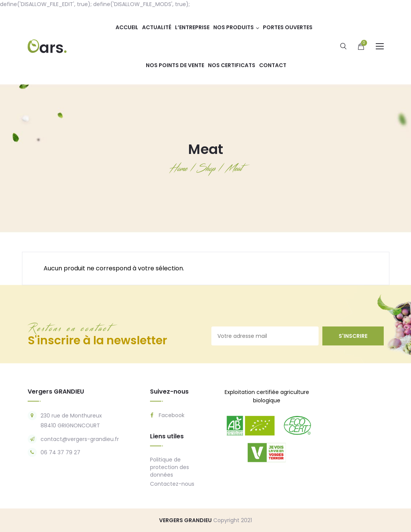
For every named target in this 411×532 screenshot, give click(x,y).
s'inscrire (353, 336)
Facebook (167, 415)
